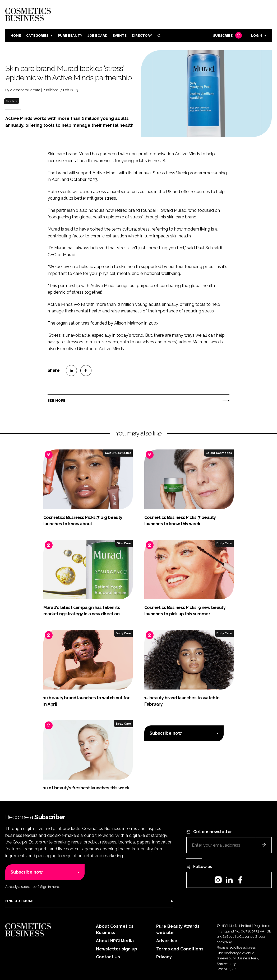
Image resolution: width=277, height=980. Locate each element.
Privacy (164, 957)
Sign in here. (50, 887)
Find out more (19, 901)
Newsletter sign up (117, 949)
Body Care (224, 543)
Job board (97, 36)
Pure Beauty (70, 36)
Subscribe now (166, 733)
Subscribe (227, 36)
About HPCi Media (115, 941)
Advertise (167, 941)
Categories (37, 36)
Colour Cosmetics (118, 453)
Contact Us (108, 957)
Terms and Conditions (180, 949)
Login (257, 36)
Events (120, 36)
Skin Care (12, 101)
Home (16, 36)
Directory (142, 36)
